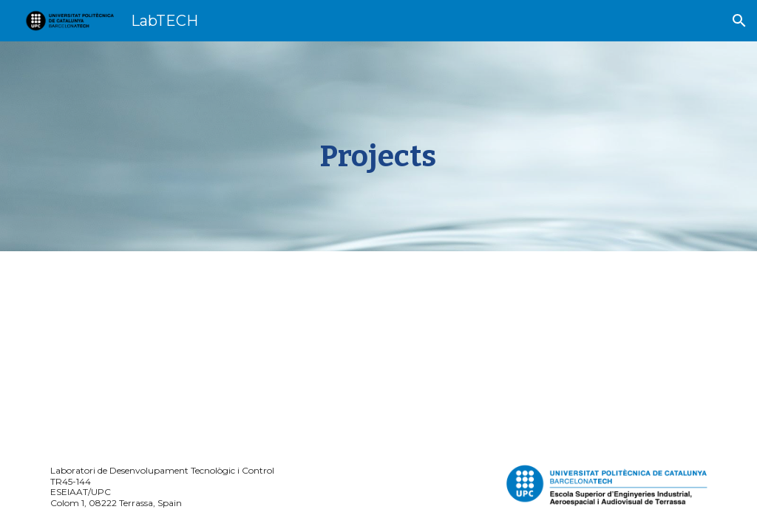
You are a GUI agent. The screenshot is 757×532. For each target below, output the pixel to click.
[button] (739, 21)
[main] (378, 146)
